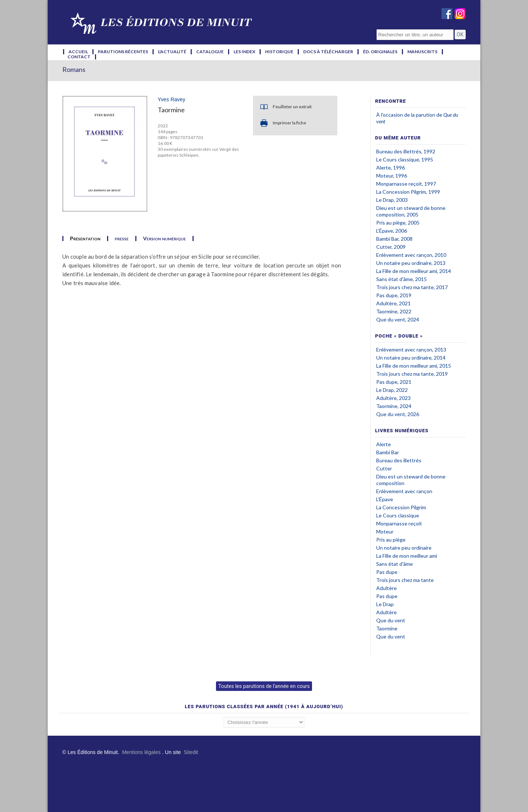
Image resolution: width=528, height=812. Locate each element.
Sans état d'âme (395, 564)
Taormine (387, 628)
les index (244, 52)
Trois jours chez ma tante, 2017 (412, 287)
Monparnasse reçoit (399, 523)
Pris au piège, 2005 (398, 223)
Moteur (385, 531)
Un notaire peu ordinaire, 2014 (411, 358)
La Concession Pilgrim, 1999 (408, 192)
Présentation (85, 238)
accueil (78, 52)
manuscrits (422, 52)
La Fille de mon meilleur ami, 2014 (414, 271)
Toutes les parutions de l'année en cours (264, 686)
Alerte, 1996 (390, 168)
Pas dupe (387, 572)
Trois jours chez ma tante (405, 580)
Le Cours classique (398, 515)
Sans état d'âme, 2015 (401, 279)
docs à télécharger (328, 52)
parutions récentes (123, 52)
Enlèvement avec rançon (404, 491)
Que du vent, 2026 (398, 414)
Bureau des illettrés (399, 460)
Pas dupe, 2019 (394, 295)
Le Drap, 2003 (392, 200)
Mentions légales (141, 752)
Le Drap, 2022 (392, 390)
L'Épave (385, 499)
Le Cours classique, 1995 (405, 159)
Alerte (384, 444)
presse (122, 238)
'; (264, 722)
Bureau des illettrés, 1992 (406, 151)
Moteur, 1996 (392, 176)
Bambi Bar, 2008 (394, 239)
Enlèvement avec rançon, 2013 (411, 349)
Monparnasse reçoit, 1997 (406, 184)
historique (279, 52)
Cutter (384, 468)
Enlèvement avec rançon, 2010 (411, 255)
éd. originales (380, 52)
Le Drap (385, 604)
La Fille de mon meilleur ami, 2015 (414, 366)
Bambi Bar (388, 452)
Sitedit (191, 752)
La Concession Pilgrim (401, 507)
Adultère (386, 588)
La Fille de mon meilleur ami (407, 556)
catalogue (210, 52)
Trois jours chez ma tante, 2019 (412, 374)
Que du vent (391, 620)
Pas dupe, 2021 (394, 382)
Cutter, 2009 (391, 247)
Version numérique (164, 238)
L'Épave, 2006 (392, 231)
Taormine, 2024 (394, 406)
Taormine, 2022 (394, 311)
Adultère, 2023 (393, 398)
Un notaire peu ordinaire (404, 548)
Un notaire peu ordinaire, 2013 (411, 263)
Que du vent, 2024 (398, 319)
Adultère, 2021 (393, 303)
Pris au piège (391, 540)
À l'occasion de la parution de (410, 115)
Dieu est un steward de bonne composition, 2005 (411, 211)
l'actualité (172, 52)
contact (79, 57)
